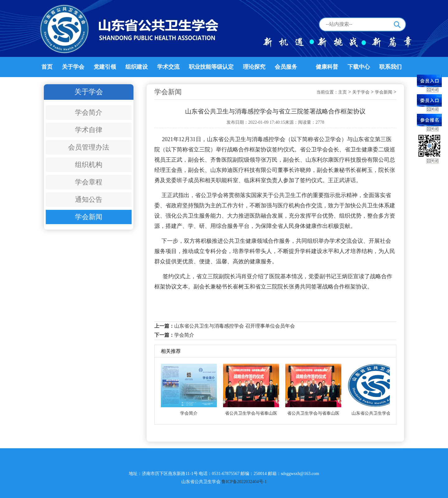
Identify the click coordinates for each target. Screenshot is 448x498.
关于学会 (73, 67)
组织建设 (137, 67)
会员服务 (286, 67)
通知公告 (89, 199)
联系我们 (390, 67)
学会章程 (89, 182)
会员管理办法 (89, 147)
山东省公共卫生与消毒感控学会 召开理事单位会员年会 (235, 326)
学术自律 (89, 130)
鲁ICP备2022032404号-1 (244, 482)
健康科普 (327, 67)
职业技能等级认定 (211, 67)
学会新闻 (89, 217)
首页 (47, 67)
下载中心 (359, 67)
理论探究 (254, 67)
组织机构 (89, 165)
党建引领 (105, 67)
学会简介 (89, 112)
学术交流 (168, 67)
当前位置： (327, 92)
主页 (343, 92)
